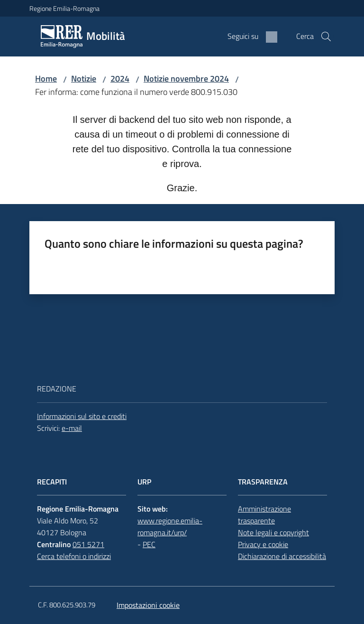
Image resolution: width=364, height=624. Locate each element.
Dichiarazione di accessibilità (282, 556)
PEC (149, 544)
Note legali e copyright (273, 532)
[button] (326, 37)
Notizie (84, 79)
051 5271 (88, 544)
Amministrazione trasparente (264, 515)
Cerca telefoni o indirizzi (74, 556)
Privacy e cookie (263, 544)
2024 (120, 79)
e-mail (72, 428)
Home (46, 79)
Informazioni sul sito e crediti (82, 416)
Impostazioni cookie (148, 605)
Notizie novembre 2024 (186, 79)
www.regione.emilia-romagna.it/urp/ (170, 526)
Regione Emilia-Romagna (64, 8)
